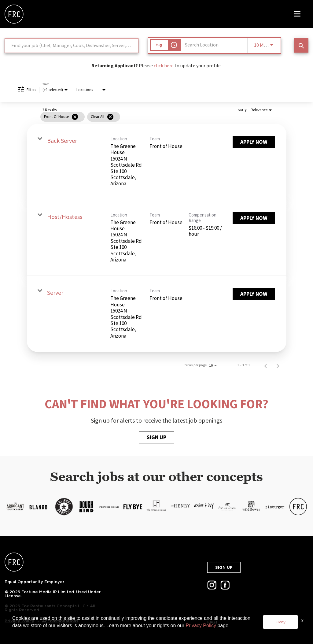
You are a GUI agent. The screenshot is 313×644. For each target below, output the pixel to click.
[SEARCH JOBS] (301, 45)
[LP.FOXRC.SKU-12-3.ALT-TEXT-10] (133, 507)
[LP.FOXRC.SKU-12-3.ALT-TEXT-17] (298, 507)
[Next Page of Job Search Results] (278, 365)
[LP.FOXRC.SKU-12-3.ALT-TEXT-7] (64, 507)
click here (164, 65)
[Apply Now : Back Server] (254, 142)
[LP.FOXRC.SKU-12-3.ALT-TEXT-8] (86, 507)
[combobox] (72, 45)
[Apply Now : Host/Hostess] (254, 218)
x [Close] (302, 621)
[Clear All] (110, 117)
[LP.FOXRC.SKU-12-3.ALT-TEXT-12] (180, 507)
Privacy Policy (201, 625)
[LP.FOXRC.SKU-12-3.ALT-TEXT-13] (204, 507)
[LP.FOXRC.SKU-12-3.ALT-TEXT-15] (251, 507)
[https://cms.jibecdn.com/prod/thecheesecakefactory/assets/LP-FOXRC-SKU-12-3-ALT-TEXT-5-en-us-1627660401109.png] (15, 507)
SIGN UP (156, 437)
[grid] (145, 117)
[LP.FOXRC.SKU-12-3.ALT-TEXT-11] (156, 507)
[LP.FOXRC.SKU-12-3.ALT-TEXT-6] (38, 507)
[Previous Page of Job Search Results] (266, 365)
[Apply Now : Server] (254, 294)
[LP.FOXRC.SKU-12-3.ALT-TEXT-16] (275, 507)
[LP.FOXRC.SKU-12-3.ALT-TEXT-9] (109, 507)
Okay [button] (280, 622)
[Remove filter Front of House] (75, 117)
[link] (157, 162)
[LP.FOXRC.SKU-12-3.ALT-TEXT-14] (227, 507)
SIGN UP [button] (224, 567)
